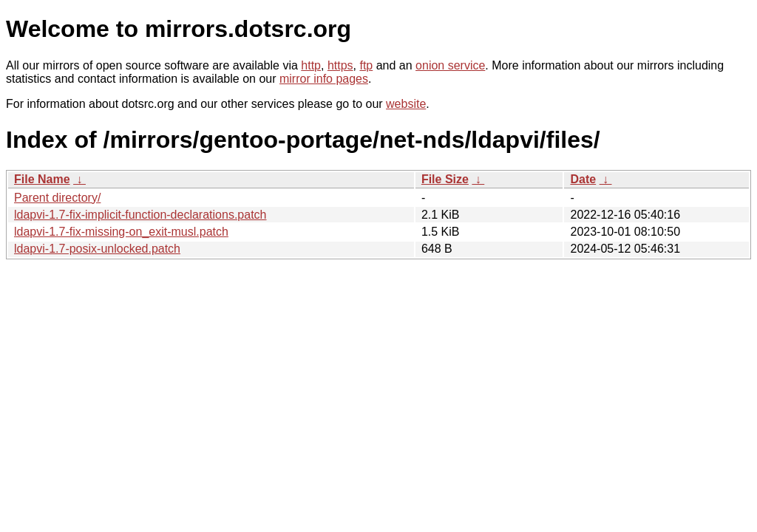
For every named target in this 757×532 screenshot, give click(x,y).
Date (583, 179)
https (340, 65)
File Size (445, 179)
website (406, 104)
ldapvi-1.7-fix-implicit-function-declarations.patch (140, 215)
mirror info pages (324, 79)
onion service (450, 65)
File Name (42, 179)
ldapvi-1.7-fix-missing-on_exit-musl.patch (121, 232)
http (311, 65)
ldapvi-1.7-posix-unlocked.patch (97, 249)
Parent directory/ (57, 198)
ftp (366, 65)
